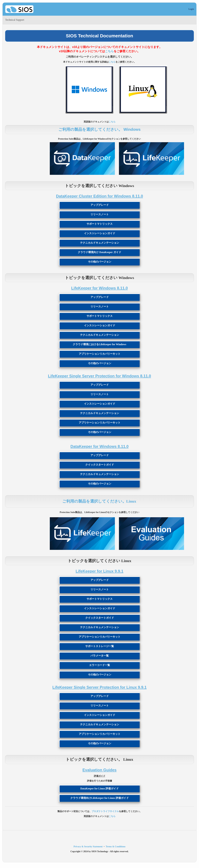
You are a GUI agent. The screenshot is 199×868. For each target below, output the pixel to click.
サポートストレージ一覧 (100, 646)
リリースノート (100, 214)
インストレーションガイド (100, 233)
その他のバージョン (100, 262)
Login (191, 9)
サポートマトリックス (100, 224)
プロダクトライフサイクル (105, 811)
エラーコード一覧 (100, 665)
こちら (109, 51)
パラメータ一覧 (100, 656)
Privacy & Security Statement (88, 847)
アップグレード (100, 205)
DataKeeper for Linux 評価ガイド (99, 789)
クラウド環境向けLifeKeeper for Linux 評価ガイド (99, 798)
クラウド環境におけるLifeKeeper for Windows (99, 344)
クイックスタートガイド (100, 465)
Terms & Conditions (116, 847)
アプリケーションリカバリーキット (100, 354)
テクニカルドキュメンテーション (100, 243)
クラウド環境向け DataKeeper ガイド (99, 252)
